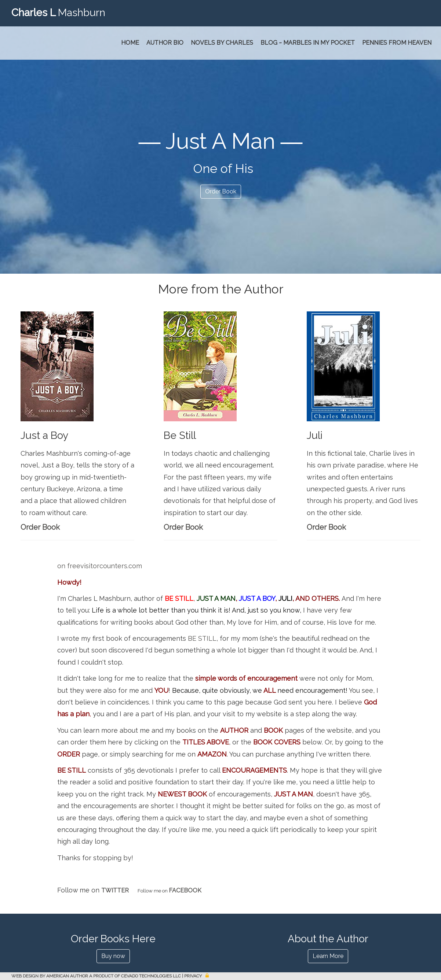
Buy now (113, 956)
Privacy (193, 976)
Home (130, 43)
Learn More (328, 956)
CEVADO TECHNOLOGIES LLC (151, 976)
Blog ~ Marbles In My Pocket (308, 43)
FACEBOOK (185, 890)
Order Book (221, 191)
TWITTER (115, 890)
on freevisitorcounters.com (100, 566)
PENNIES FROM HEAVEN (397, 43)
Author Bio (165, 43)
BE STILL (179, 598)
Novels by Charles (222, 43)
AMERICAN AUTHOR (67, 976)
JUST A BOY (257, 598)
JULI (285, 598)
